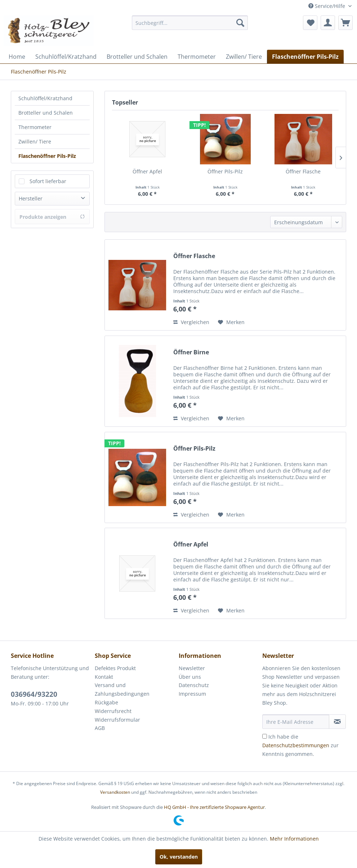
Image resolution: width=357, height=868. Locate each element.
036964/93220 (34, 694)
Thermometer (35, 127)
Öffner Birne (191, 352)
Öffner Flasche (303, 171)
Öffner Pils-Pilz (225, 171)
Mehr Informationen (294, 839)
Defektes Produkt (115, 668)
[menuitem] (190, 23)
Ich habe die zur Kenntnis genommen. (300, 745)
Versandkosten (115, 792)
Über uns (190, 677)
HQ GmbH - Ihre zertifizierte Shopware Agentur (214, 807)
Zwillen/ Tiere (35, 141)
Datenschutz (194, 685)
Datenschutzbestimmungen (296, 745)
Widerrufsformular (117, 720)
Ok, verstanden (179, 857)
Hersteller (31, 198)
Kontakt (104, 677)
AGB (100, 728)
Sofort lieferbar (48, 181)
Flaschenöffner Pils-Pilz (47, 156)
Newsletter (192, 668)
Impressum (192, 694)
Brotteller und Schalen (46, 113)
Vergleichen (191, 322)
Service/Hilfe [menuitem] (327, 6)
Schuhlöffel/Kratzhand (45, 98)
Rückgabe (106, 702)
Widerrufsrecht (113, 711)
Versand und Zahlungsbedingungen (122, 689)
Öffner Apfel (147, 171)
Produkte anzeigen (52, 217)
